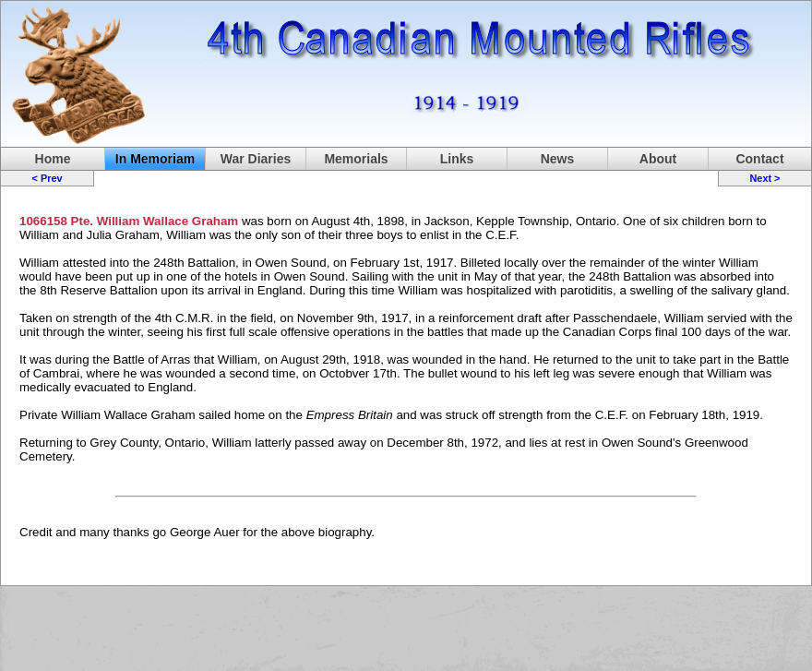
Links (457, 159)
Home (53, 159)
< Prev (48, 178)
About (658, 159)
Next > (764, 178)
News (558, 159)
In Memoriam (155, 159)
